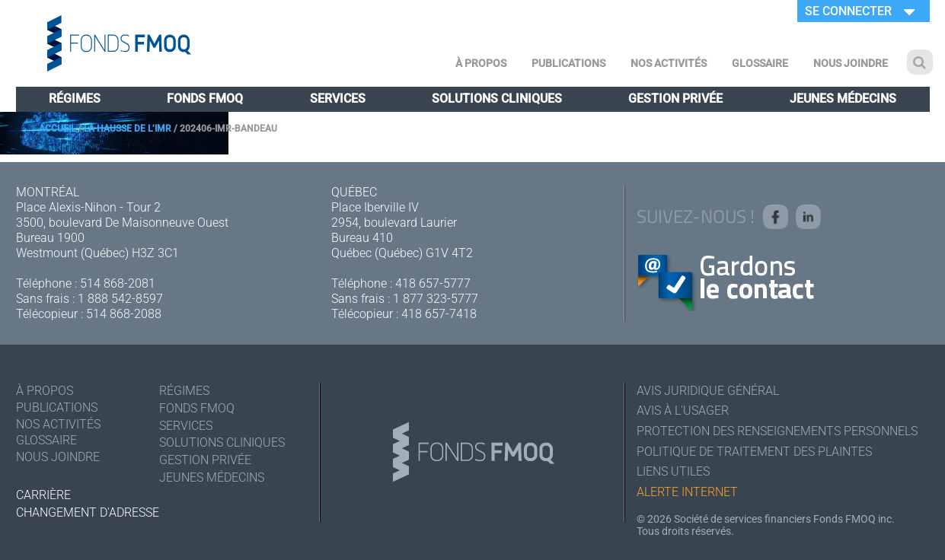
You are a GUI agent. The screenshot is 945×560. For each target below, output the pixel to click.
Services (338, 99)
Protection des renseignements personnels (777, 432)
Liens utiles (673, 473)
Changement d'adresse (88, 512)
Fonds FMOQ (205, 99)
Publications (568, 63)
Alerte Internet (687, 493)
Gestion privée (675, 99)
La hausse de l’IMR (128, 129)
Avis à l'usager (683, 411)
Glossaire (760, 63)
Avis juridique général (708, 391)
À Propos (481, 63)
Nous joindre (851, 63)
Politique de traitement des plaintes (754, 452)
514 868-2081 (118, 283)
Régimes (75, 99)
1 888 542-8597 (120, 299)
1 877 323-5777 (436, 299)
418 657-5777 (433, 283)
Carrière (43, 495)
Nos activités (669, 63)
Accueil (57, 129)
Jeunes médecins (843, 99)
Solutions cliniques (497, 99)
